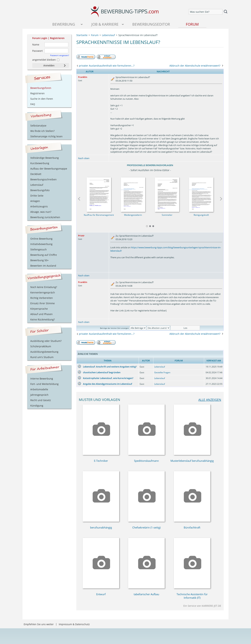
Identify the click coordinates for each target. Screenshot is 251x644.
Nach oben (84, 158)
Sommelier (167, 215)
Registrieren (57, 38)
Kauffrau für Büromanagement (99, 215)
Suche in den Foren (42, 99)
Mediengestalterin (133, 215)
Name (36, 45)
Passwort (37, 51)
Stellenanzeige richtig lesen (46, 136)
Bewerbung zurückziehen (45, 217)
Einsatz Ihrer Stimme (43, 303)
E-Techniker (101, 461)
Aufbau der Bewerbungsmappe (49, 169)
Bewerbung (64, 24)
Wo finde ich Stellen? (42, 131)
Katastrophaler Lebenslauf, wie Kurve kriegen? (108, 378)
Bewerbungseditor (151, 24)
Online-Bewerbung (41, 239)
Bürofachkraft (192, 527)
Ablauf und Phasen (41, 314)
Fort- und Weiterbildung (44, 384)
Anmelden (49, 66)
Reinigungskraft (201, 215)
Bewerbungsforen (41, 88)
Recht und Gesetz (41, 400)
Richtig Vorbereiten (42, 298)
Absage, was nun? (41, 212)
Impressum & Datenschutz (74, 624)
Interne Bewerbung (42, 379)
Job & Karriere (105, 24)
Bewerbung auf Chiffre (44, 255)
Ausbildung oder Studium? (46, 341)
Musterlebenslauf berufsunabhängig (192, 461)
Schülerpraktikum (41, 346)
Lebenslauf (160, 367)
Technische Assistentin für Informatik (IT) (192, 596)
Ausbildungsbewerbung (44, 352)
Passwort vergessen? (60, 55)
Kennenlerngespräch (43, 292)
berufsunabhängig (101, 527)
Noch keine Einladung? (44, 287)
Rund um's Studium (42, 357)
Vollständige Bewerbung (45, 158)
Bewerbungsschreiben (43, 179)
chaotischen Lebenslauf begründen (102, 372)
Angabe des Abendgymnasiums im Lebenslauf (108, 384)
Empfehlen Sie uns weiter (39, 624)
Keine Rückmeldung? (43, 319)
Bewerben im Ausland (43, 266)
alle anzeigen (210, 400)
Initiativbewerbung (41, 244)
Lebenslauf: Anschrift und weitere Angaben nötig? (110, 367)
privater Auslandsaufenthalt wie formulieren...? (107, 66)
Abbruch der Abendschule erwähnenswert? (195, 66)
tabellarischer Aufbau (146, 594)
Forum (192, 24)
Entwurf (101, 594)
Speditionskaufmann (146, 461)
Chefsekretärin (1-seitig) (146, 527)
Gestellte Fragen (162, 372)
